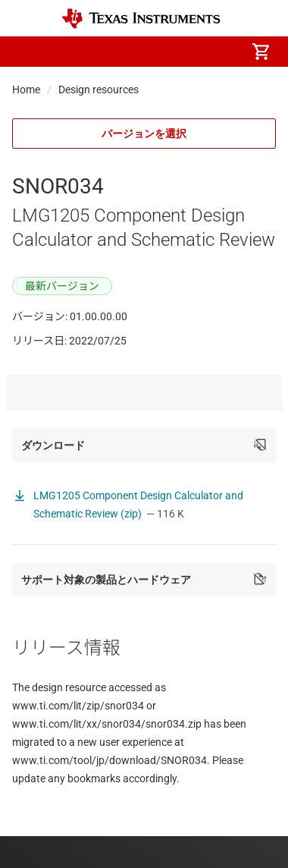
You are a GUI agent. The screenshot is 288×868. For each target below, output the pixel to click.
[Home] (141, 19)
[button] (27, 52)
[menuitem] (133, 52)
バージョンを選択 (144, 134)
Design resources (99, 90)
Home (26, 90)
